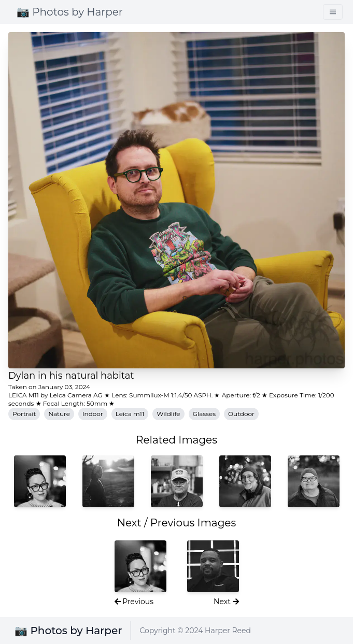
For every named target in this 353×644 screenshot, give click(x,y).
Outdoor (241, 414)
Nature (59, 414)
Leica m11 (130, 414)
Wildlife (168, 414)
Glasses (204, 414)
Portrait (24, 414)
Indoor (93, 414)
